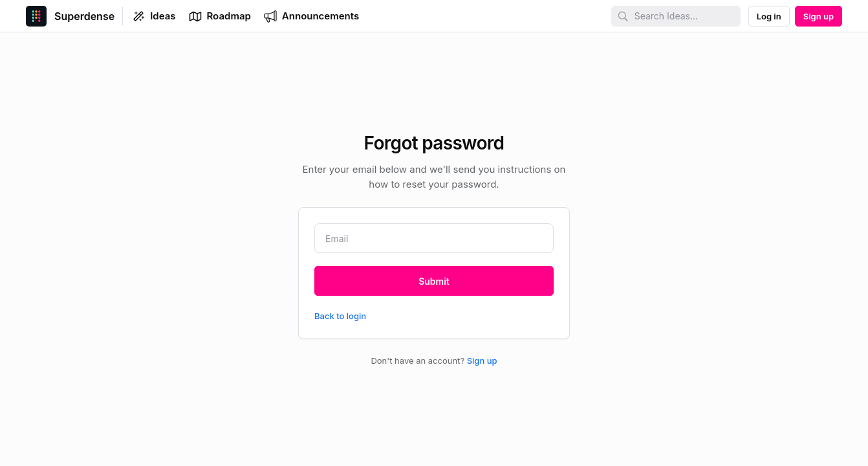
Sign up (482, 361)
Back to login (340, 316)
